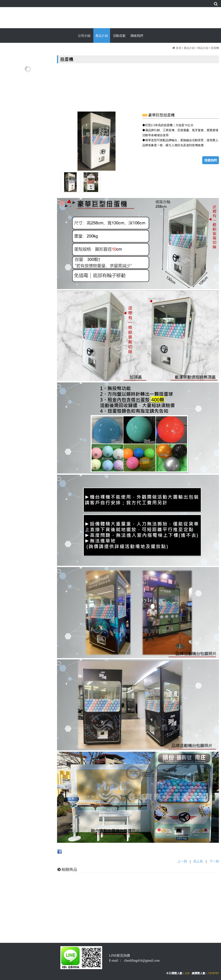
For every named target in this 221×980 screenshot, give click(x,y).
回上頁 (198, 861)
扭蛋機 (215, 48)
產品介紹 (189, 48)
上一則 (182, 861)
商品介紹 (203, 48)
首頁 (179, 48)
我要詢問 (211, 160)
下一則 (214, 861)
